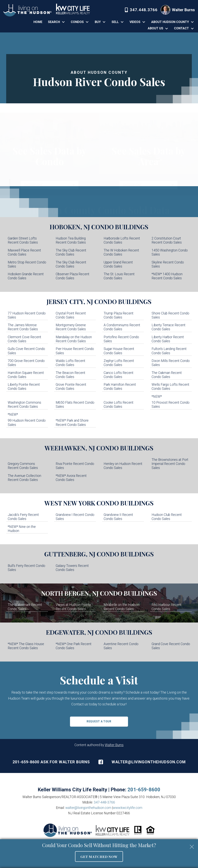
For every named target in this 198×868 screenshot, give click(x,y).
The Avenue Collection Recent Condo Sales (24, 478)
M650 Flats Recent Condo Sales (75, 405)
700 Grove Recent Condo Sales (26, 363)
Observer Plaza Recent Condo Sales (73, 276)
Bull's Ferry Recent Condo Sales (26, 568)
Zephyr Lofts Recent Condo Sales (119, 363)
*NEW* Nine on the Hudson (22, 529)
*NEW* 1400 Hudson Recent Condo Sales (167, 276)
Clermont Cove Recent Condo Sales (24, 339)
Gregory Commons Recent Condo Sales (23, 466)
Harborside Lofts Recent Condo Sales (122, 240)
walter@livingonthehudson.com (149, 762)
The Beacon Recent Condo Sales (70, 375)
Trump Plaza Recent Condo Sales (119, 315)
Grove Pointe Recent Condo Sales (71, 387)
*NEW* (157, 397)
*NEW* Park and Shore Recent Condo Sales (72, 423)
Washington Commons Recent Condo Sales (24, 405)
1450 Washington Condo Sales (170, 252)
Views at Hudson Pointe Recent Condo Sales (73, 607)
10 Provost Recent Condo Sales (171, 405)
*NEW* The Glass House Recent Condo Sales (26, 646)
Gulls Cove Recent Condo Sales (26, 351)
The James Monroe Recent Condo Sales (23, 327)
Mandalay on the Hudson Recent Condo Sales (74, 339)
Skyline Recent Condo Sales (168, 264)
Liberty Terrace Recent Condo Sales (169, 327)
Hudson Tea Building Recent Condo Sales (71, 240)
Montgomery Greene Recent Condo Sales (71, 327)
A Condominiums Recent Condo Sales (122, 327)
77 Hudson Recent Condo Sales (27, 315)
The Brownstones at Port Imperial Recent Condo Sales (170, 464)
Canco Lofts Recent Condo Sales (119, 375)
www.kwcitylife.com (128, 808)
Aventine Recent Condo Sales (121, 646)
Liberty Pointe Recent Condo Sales (24, 387)
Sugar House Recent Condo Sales (119, 351)
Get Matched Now (99, 857)
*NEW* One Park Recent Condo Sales (74, 646)
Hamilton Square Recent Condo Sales (26, 375)
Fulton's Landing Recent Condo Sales (169, 351)
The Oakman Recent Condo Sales (167, 375)
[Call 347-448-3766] (141, 10)
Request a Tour (99, 721)
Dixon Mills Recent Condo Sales (171, 363)
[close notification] (192, 845)
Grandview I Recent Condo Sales (75, 517)
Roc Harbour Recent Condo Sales (167, 607)
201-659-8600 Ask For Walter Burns (51, 762)
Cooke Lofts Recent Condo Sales (119, 405)
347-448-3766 (104, 802)
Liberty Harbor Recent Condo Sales (168, 339)
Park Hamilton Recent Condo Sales (120, 387)
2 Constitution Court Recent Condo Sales (167, 240)
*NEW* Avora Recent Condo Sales (71, 478)
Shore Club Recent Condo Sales (170, 315)
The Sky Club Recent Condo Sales (71, 252)
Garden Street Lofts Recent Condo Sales (23, 240)
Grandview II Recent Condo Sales (118, 517)
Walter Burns (114, 745)
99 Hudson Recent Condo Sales (27, 423)
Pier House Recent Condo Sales (75, 351)
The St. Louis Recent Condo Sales (119, 276)
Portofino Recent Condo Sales (121, 339)
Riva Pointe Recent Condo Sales (75, 466)
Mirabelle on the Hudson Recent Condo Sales (122, 607)
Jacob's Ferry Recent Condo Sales (23, 517)
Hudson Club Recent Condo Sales (167, 517)
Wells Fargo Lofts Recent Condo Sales (170, 387)
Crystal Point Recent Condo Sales (71, 315)
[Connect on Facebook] (101, 762)
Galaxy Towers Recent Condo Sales (72, 568)
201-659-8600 (144, 790)
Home (38, 22)
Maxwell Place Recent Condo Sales (24, 252)
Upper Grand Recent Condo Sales (118, 264)
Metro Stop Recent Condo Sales (27, 264)
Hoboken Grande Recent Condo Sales (26, 276)
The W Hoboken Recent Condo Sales (121, 252)
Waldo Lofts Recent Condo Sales (70, 363)
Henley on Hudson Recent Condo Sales (123, 466)
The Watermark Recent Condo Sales (25, 607)
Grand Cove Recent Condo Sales (171, 646)
